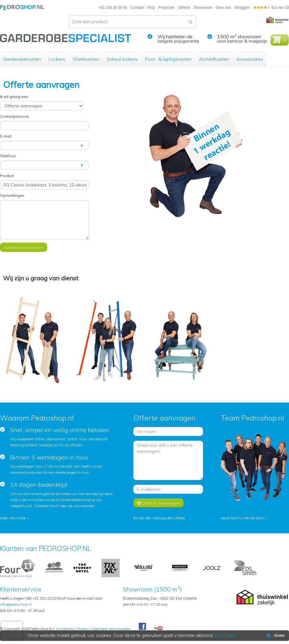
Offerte (184, 8)
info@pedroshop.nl (16, 604)
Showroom (203, 8)
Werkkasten (86, 59)
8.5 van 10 (271, 8)
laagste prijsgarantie (178, 41)
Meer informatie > (15, 518)
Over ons (223, 8)
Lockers (57, 59)
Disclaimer (65, 629)
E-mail (6, 136)
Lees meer (226, 635)
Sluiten (275, 635)
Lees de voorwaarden (77, 506)
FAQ (151, 8)
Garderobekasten (22, 59)
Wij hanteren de (175, 36)
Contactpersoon (14, 116)
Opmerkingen (12, 195)
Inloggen (242, 8)
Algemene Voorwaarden (111, 629)
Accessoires (250, 59)
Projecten (167, 8)
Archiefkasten (214, 59)
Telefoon (8, 156)
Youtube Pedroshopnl (158, 628)
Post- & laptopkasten (168, 59)
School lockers (122, 59)
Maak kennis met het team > (244, 518)
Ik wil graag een (14, 97)
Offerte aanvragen (158, 503)
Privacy (82, 629)
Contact (137, 8)
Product (7, 176)
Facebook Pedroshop (142, 627)
